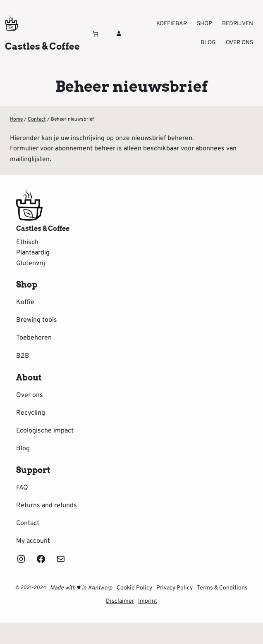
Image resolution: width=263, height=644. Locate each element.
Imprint (148, 601)
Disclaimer (120, 601)
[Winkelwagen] (95, 34)
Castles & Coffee (42, 46)
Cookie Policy (134, 588)
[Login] (119, 33)
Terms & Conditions (222, 588)
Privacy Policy (175, 588)
